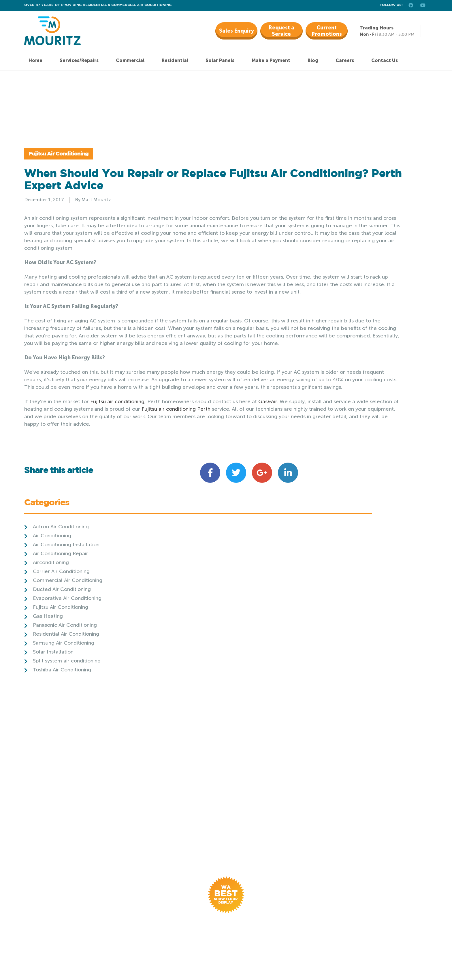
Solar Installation (336, 311)
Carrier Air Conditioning (344, 231)
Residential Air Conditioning (349, 294)
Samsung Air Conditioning (346, 303)
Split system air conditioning (349, 320)
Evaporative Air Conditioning (350, 258)
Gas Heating (330, 276)
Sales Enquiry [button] (237, 31)
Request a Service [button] (281, 31)
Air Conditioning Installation (349, 204)
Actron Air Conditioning (343, 186)
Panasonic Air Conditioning (347, 285)
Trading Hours (376, 28)
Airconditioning (333, 222)
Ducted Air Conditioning (344, 249)
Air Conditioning (335, 195)
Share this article (59, 556)
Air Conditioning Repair (343, 213)
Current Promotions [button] (327, 31)
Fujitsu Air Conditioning (75, 167)
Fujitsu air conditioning (117, 476)
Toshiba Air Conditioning (344, 329)
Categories (329, 163)
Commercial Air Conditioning (350, 240)
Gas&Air (268, 476)
